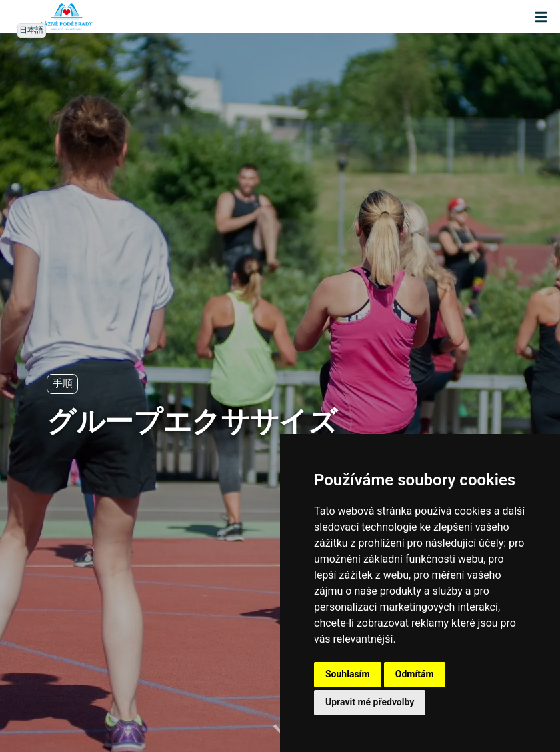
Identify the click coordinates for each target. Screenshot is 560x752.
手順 (62, 384)
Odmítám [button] (415, 674)
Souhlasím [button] (348, 674)
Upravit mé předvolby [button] (370, 702)
